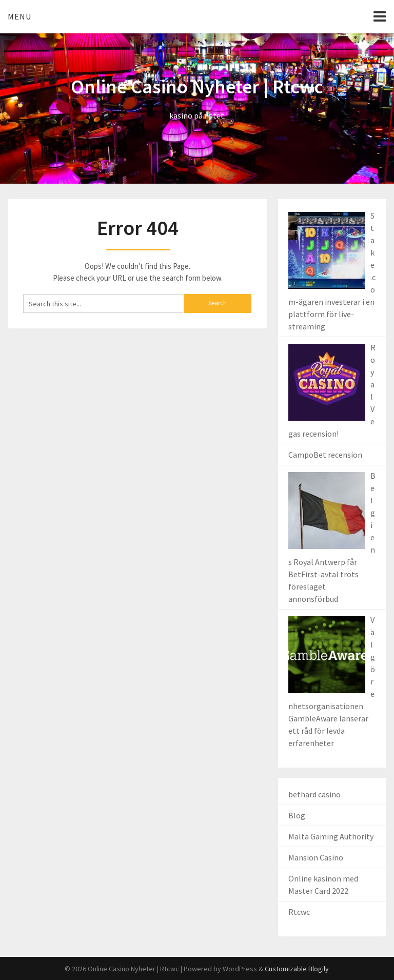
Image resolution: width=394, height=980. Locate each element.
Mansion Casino (316, 857)
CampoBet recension (325, 455)
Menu (19, 16)
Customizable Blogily (297, 969)
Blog (297, 815)
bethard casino (314, 794)
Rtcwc (299, 912)
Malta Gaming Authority (331, 836)
